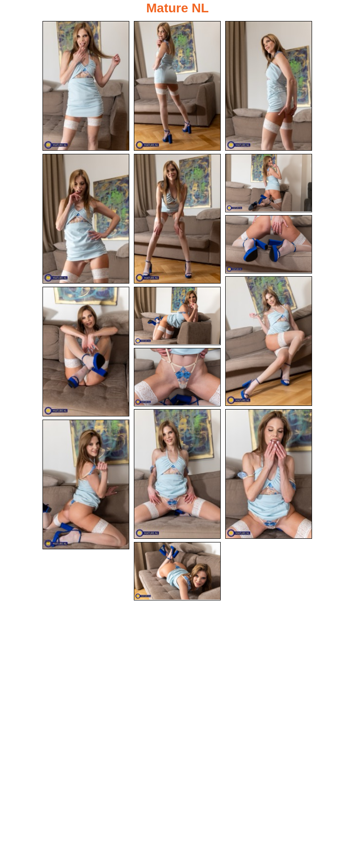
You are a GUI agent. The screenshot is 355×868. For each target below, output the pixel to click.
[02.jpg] (177, 86)
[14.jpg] (86, 484)
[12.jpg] (177, 474)
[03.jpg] (269, 86)
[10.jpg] (177, 316)
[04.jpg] (86, 219)
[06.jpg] (269, 183)
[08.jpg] (269, 341)
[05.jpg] (177, 219)
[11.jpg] (177, 377)
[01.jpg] (86, 86)
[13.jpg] (269, 474)
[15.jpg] (177, 571)
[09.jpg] (86, 352)
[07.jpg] (269, 244)
